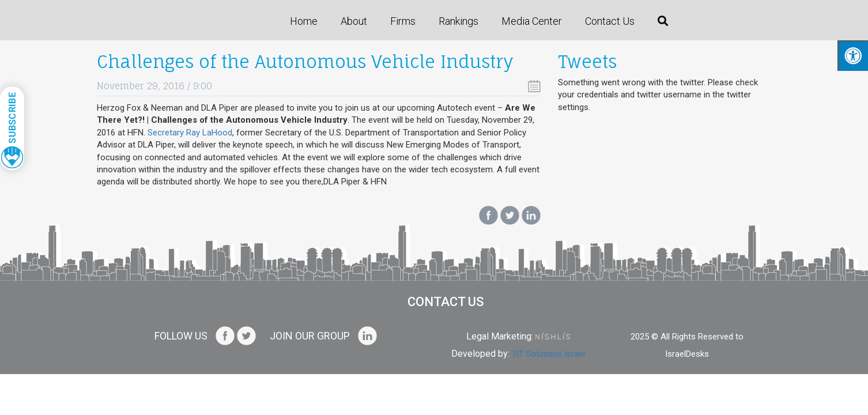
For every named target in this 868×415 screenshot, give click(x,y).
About (354, 21)
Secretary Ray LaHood (190, 133)
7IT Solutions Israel (548, 354)
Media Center (532, 21)
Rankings (458, 21)
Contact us (610, 21)
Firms (403, 21)
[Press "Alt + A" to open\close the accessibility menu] (853, 56)
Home (304, 21)
